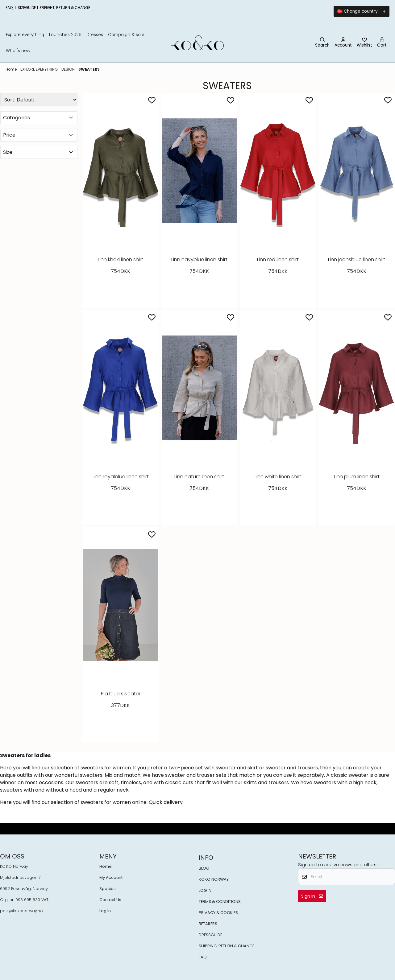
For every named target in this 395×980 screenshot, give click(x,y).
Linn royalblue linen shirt (121, 477)
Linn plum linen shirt (357, 477)
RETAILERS (208, 924)
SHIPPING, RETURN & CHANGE (227, 946)
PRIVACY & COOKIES (218, 913)
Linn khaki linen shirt (121, 259)
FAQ (203, 957)
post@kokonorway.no (21, 911)
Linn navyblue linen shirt (199, 259)
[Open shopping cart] (382, 43)
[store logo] (198, 43)
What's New (18, 51)
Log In (105, 911)
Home (12, 69)
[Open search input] (322, 43)
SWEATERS (89, 69)
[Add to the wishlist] (152, 100)
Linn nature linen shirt (199, 477)
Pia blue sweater (121, 694)
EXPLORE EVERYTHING (39, 69)
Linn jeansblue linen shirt (357, 259)
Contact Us (110, 900)
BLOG (204, 868)
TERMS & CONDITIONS (220, 902)
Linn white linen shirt (278, 477)
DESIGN (69, 69)
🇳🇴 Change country (358, 11)
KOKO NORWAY (214, 879)
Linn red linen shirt (278, 259)
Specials (108, 889)
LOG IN (205, 890)
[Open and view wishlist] (364, 43)
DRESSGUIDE (210, 935)
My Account (111, 877)
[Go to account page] (343, 43)
